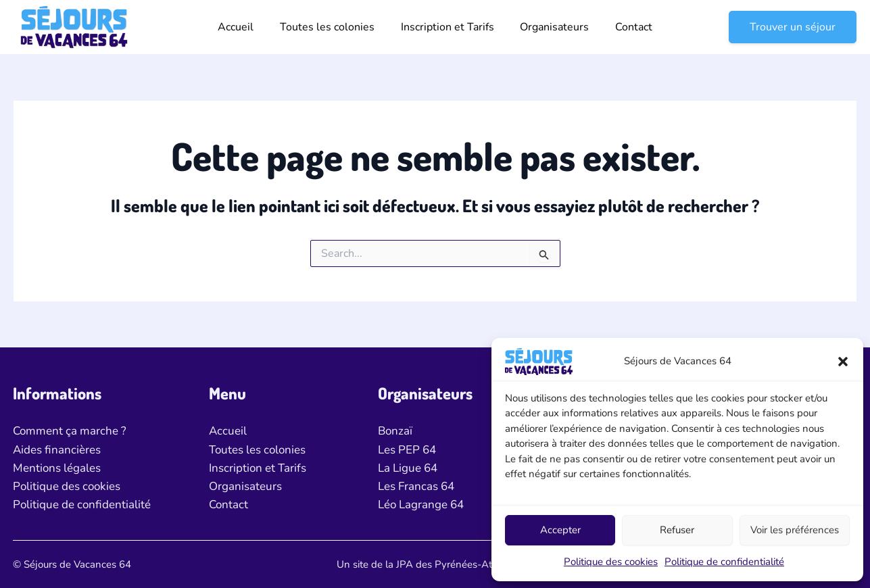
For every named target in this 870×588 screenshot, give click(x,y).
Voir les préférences (795, 530)
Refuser (677, 530)
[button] (843, 362)
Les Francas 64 (416, 486)
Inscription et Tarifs (448, 27)
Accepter (560, 530)
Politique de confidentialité (724, 562)
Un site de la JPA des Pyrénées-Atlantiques (435, 564)
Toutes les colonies (332, 27)
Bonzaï (395, 431)
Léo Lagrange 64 (421, 505)
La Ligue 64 (408, 468)
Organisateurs (550, 27)
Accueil (245, 27)
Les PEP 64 (407, 450)
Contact (625, 27)
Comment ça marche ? (70, 431)
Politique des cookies (611, 562)
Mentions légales (57, 468)
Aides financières (57, 450)
